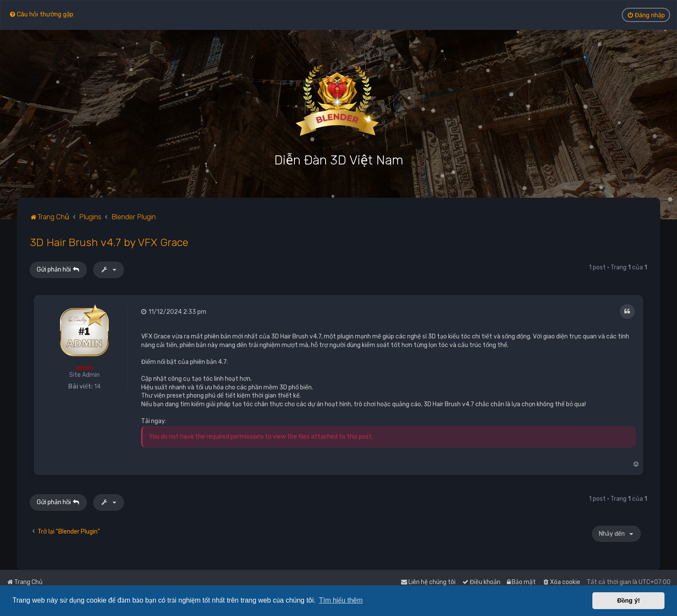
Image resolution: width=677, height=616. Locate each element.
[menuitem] (41, 14)
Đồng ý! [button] (628, 600)
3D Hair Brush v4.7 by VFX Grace (109, 242)
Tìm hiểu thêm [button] (341, 600)
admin (84, 368)
